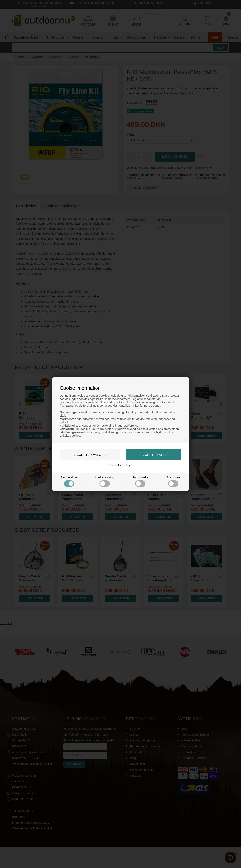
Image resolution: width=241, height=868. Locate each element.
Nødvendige (69, 481)
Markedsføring (105, 481)
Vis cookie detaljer (121, 465)
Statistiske (173, 481)
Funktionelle (140, 481)
